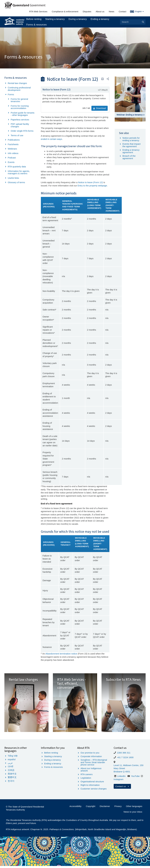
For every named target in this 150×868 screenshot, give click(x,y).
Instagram (119, 781)
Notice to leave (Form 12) (90, 182)
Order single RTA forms (22, 131)
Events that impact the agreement (131, 145)
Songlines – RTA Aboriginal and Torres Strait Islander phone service (94, 764)
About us (100, 11)
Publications (14, 140)
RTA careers (87, 776)
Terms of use (17, 135)
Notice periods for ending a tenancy (131, 139)
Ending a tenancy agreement (131, 151)
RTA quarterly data (17, 167)
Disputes (87, 11)
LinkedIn (122, 778)
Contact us (122, 788)
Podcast (12, 158)
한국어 (11, 783)
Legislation (86, 780)
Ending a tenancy (100, 19)
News (112, 11)
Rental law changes (17, 83)
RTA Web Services (38, 11)
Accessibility (75, 808)
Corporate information (91, 758)
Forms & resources (36, 25)
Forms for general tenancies (19, 100)
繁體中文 (12, 779)
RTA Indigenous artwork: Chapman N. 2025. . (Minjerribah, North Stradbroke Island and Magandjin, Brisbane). (72, 831)
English (139, 11)
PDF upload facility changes (20, 125)
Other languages (134, 808)
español (12, 761)
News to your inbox (133, 814)
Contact (122, 11)
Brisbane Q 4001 (122, 773)
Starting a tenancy (55, 19)
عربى (10, 765)
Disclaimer (105, 808)
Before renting (34, 19)
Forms (11, 94)
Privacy (118, 808)
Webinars (12, 149)
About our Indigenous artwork (91, 772)
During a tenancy (78, 19)
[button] (108, 79)
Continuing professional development (19, 89)
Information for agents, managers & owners (19, 172)
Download (100, 108)
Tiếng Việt (13, 758)
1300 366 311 (124, 755)
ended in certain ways (51, 139)
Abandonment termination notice (61, 654)
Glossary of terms (16, 182)
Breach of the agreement (129, 157)
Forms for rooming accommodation (20, 107)
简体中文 (12, 776)
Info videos (13, 153)
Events (11, 162)
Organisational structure (92, 784)
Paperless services (20, 120)
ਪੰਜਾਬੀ (11, 769)
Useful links (13, 178)
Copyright (91, 808)
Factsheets (13, 144)
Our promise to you (90, 755)
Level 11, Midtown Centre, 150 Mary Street (129, 769)
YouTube (135, 778)
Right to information (90, 787)
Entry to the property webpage (92, 186)
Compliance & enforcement (65, 11)
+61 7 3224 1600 (125, 759)
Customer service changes (94, 791)
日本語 (11, 772)
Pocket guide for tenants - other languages (23, 114)
